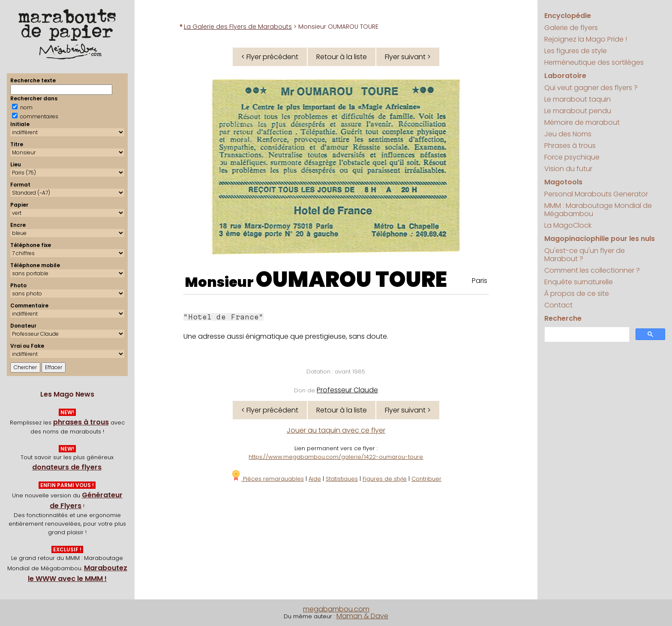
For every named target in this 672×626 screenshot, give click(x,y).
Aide (315, 479)
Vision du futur (568, 169)
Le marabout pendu (578, 111)
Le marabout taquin (577, 99)
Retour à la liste (342, 57)
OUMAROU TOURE (351, 280)
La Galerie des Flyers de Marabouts (238, 27)
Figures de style (385, 479)
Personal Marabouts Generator (596, 194)
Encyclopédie (568, 16)
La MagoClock (568, 225)
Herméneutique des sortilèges (594, 62)
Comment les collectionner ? (592, 270)
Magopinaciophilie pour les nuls (600, 239)
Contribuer (426, 479)
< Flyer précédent (270, 57)
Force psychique (572, 157)
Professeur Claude (347, 390)
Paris (480, 281)
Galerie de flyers (571, 28)
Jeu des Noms (568, 134)
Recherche (563, 318)
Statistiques (342, 479)
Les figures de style (576, 51)
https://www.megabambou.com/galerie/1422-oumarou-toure (336, 457)
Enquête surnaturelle (579, 282)
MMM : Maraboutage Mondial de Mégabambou (598, 210)
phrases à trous (81, 422)
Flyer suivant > (408, 57)
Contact (558, 305)
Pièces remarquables (267, 479)
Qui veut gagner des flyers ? (591, 88)
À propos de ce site (577, 293)
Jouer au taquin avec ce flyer (336, 430)
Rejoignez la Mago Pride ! (586, 39)
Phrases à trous (570, 146)
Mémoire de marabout (582, 122)
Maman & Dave (362, 616)
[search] (586, 335)
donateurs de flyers (67, 467)
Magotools (563, 182)
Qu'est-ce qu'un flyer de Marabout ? (585, 255)
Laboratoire (565, 76)
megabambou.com (336, 609)
